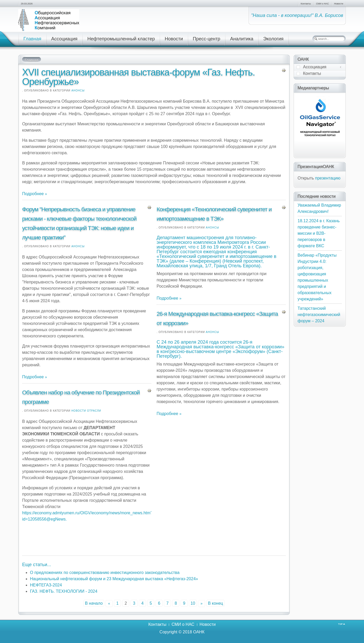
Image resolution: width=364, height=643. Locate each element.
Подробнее (33, 194)
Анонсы (78, 91)
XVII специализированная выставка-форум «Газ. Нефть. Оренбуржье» (138, 77)
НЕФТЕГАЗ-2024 (46, 585)
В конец (215, 603)
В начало (94, 603)
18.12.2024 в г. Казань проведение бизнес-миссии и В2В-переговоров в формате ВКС (319, 233)
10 (193, 603)
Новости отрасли (86, 411)
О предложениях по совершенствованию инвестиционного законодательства (105, 573)
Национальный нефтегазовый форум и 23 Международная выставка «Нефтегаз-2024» (114, 579)
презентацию (328, 178)
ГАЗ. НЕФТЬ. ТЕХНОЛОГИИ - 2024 (64, 591)
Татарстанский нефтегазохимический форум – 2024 (319, 315)
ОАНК (199, 632)
